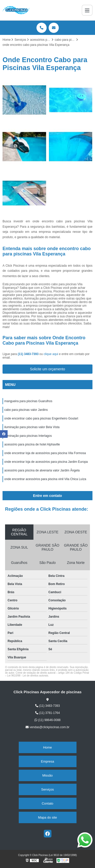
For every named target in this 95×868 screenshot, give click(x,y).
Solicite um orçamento (48, 369)
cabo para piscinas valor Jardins (26, 410)
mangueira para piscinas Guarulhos (28, 401)
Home (48, 747)
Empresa (47, 761)
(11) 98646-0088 (48, 720)
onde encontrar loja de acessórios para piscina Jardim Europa (46, 462)
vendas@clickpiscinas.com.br (48, 727)
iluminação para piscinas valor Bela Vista (32, 427)
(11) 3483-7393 (29, 354)
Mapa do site (47, 817)
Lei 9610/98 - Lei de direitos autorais (28, 676)
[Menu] (87, 10)
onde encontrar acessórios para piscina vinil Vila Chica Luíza (45, 479)
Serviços (48, 789)
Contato (48, 803)
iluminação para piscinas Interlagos (28, 436)
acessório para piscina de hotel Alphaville (32, 444)
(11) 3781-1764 (48, 713)
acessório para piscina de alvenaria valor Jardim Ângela (42, 470)
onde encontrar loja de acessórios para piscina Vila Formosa (45, 453)
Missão (48, 775)
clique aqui (51, 354)
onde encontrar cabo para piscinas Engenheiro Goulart (41, 418)
